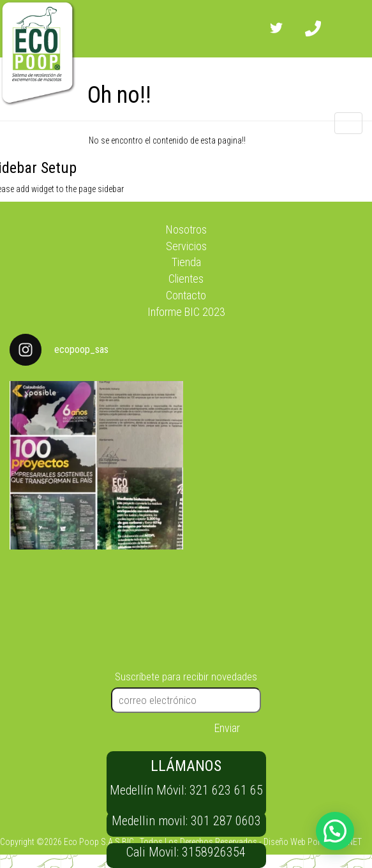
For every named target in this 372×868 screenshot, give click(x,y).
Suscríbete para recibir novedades (186, 677)
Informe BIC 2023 (186, 312)
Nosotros (186, 229)
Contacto (186, 295)
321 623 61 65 (226, 790)
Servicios (186, 246)
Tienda (186, 262)
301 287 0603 (226, 821)
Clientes (186, 279)
